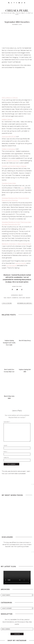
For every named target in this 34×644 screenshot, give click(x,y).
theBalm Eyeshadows (9, 149)
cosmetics (15, 298)
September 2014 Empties (25, 303)
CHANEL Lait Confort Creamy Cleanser (14, 166)
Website (6, 457)
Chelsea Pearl (17, 11)
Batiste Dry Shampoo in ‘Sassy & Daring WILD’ (17, 244)
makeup (28, 298)
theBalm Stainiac (7, 119)
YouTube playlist (11, 265)
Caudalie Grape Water (9, 183)
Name (6, 445)
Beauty (21, 295)
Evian (22, 188)
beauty (9, 298)
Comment (7, 422)
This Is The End (7, 303)
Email (6, 452)
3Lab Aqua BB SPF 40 (9, 136)
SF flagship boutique (12, 160)
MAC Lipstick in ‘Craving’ (10, 97)
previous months (20, 263)
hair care (22, 298)
